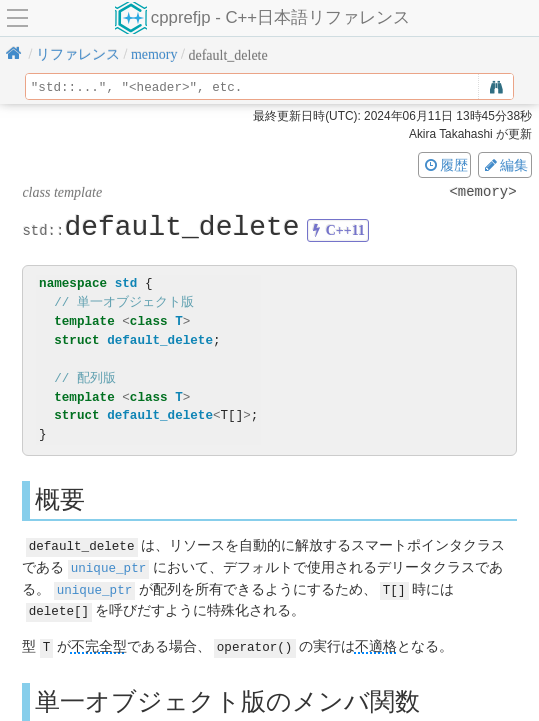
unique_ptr (109, 566)
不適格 (376, 643)
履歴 (445, 165)
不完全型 (99, 643)
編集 (505, 165)
